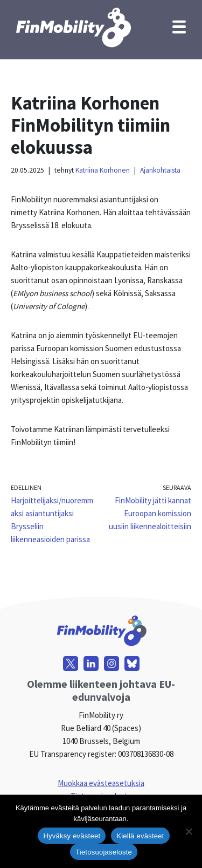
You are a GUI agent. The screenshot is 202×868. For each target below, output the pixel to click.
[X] (71, 664)
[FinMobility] (73, 27)
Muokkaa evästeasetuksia (101, 783)
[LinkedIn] (91, 664)
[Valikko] (179, 27)
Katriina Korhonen (103, 170)
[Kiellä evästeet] (189, 831)
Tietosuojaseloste (104, 852)
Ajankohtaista (160, 170)
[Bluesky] (132, 664)
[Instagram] (112, 664)
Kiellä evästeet (140, 836)
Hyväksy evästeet (72, 836)
